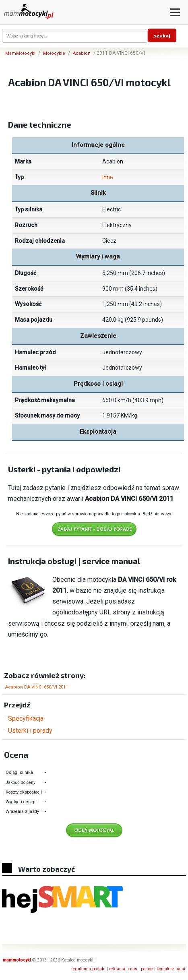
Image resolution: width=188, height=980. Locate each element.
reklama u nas (123, 969)
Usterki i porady (30, 731)
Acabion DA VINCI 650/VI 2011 (37, 687)
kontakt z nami (171, 969)
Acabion (82, 53)
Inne (108, 177)
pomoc (147, 969)
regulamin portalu (88, 969)
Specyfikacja (26, 718)
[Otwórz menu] (175, 12)
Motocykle (54, 53)
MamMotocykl (20, 53)
